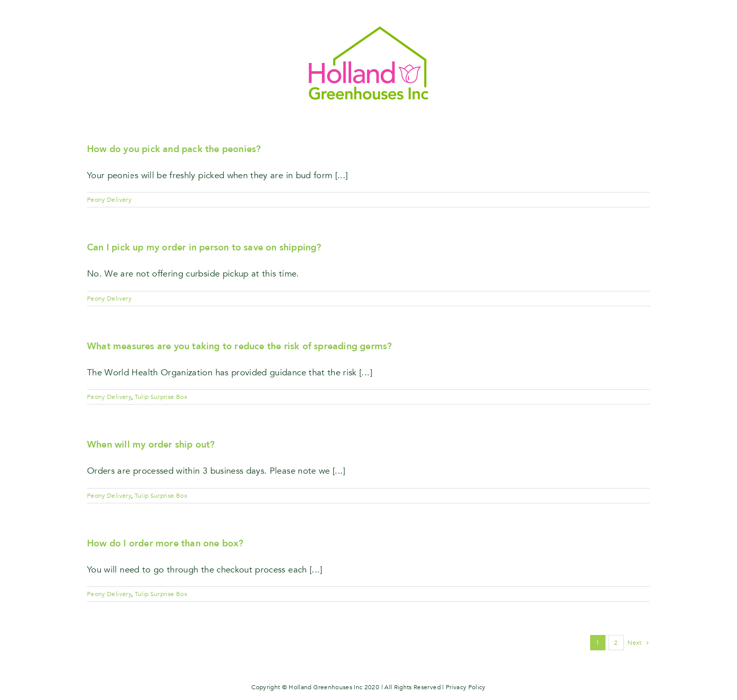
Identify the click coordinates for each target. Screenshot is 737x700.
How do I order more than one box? (165, 544)
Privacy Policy (466, 687)
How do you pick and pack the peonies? (174, 149)
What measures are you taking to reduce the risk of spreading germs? (239, 346)
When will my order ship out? (151, 445)
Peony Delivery (109, 200)
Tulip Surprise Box (161, 397)
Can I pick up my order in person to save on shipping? (204, 248)
